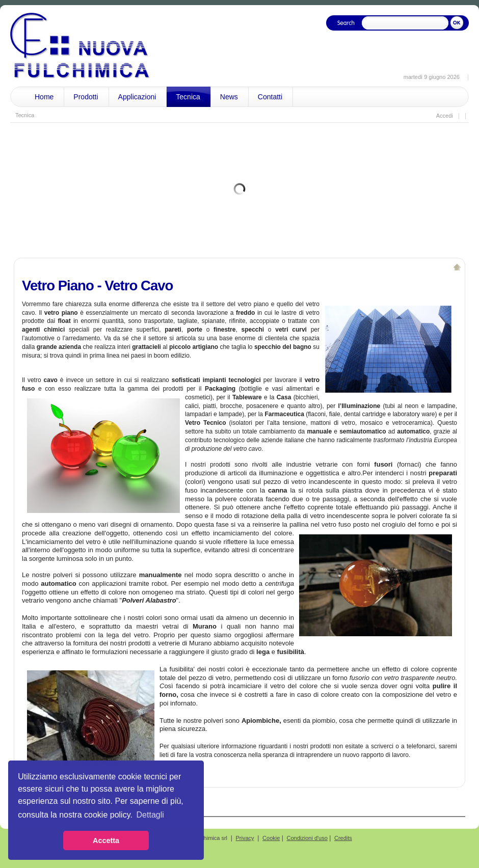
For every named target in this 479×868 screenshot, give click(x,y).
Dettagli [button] (150, 815)
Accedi (445, 116)
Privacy (245, 838)
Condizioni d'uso (307, 838)
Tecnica (25, 115)
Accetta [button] (106, 840)
